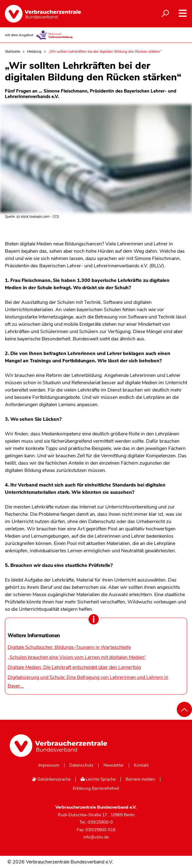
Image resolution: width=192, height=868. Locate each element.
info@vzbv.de (96, 837)
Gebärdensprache (51, 779)
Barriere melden (140, 779)
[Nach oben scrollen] (184, 709)
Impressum (49, 765)
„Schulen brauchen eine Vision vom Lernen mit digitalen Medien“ (77, 657)
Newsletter (114, 765)
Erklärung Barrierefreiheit (96, 789)
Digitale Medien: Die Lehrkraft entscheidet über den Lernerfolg (74, 667)
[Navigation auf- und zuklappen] (183, 13)
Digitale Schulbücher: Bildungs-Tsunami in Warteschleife (69, 647)
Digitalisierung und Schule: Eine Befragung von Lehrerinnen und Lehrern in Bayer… (88, 682)
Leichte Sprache (98, 779)
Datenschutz (81, 765)
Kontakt (141, 765)
